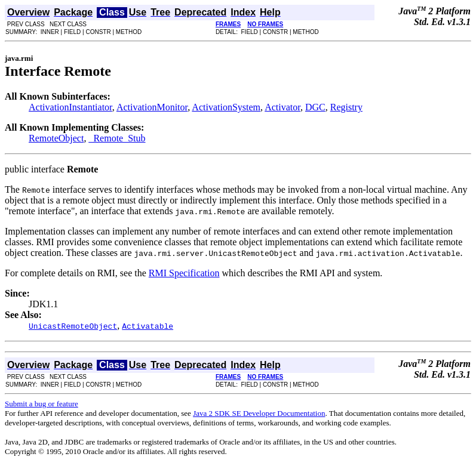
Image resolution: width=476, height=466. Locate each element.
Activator (282, 107)
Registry (346, 107)
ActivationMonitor (152, 107)
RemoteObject (56, 138)
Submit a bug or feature (42, 404)
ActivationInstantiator (70, 107)
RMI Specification (184, 273)
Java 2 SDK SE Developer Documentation (259, 413)
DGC (315, 107)
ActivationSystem (226, 107)
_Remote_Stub (117, 138)
